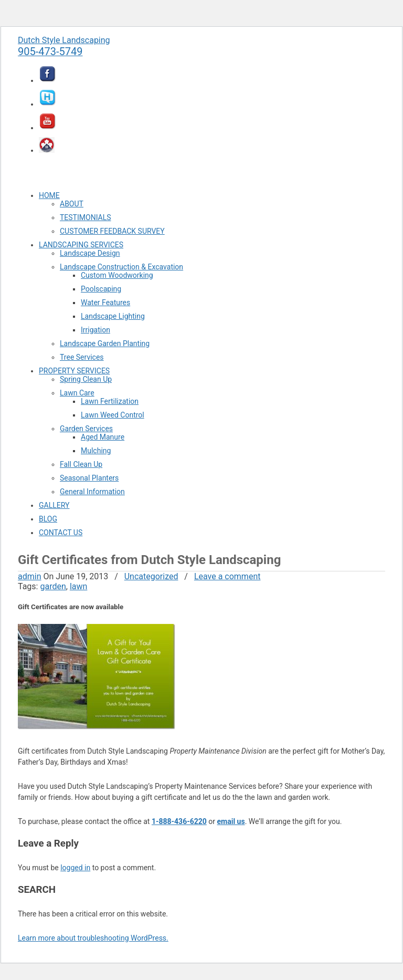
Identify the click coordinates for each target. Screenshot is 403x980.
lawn (78, 586)
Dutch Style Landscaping (64, 40)
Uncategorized (151, 576)
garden (53, 586)
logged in (75, 868)
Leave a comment (227, 576)
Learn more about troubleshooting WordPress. (93, 938)
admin (29, 576)
